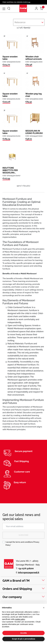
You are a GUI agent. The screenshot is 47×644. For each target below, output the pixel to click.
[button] (44, 608)
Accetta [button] (23, 633)
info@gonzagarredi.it (29, 572)
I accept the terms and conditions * (22, 544)
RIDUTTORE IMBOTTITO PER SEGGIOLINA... (10, 170)
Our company (12, 597)
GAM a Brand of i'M (16, 581)
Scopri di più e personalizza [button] (23, 639)
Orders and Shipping (17, 589)
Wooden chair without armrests (34, 58)
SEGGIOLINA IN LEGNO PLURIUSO (34, 132)
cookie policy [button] (20, 619)
